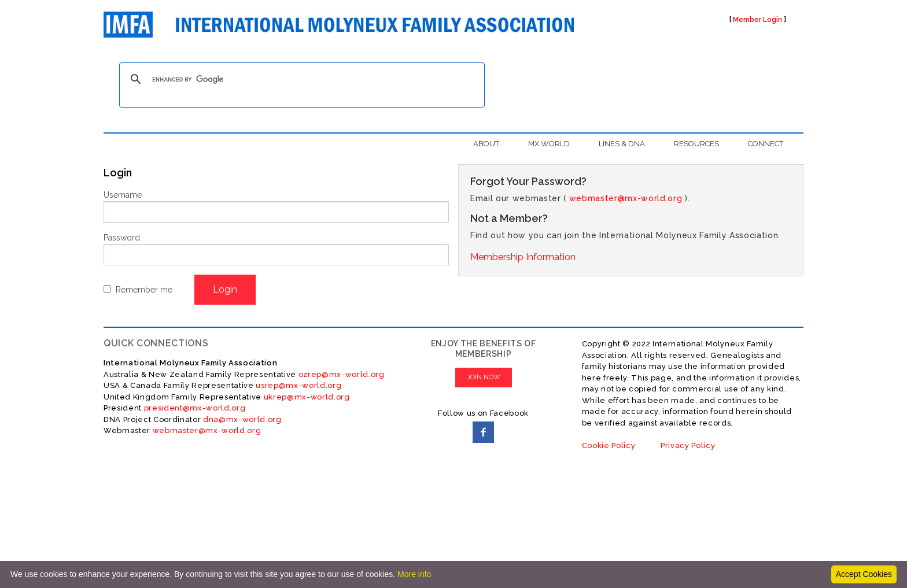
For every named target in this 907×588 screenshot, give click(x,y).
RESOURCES (696, 144)
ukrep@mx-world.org (307, 397)
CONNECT (766, 144)
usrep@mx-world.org (298, 385)
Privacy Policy (688, 445)
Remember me (144, 290)
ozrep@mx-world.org (342, 374)
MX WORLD (549, 144)
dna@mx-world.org (242, 419)
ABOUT (486, 144)
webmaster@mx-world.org (626, 198)
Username (123, 195)
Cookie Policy (609, 445)
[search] (300, 79)
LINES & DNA (622, 144)
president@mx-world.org (195, 408)
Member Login (757, 20)
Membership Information (523, 257)
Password (122, 238)
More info (414, 574)
